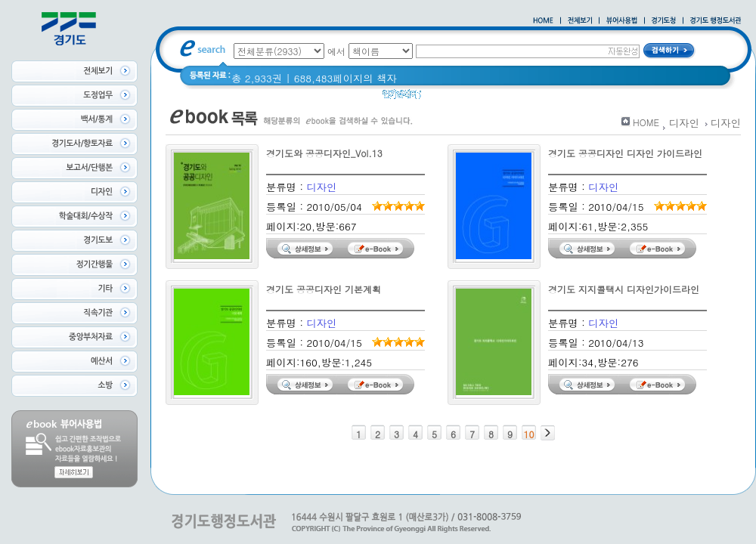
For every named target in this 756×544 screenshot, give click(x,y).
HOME (646, 122)
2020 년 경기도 (466, 98)
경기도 (528, 98)
